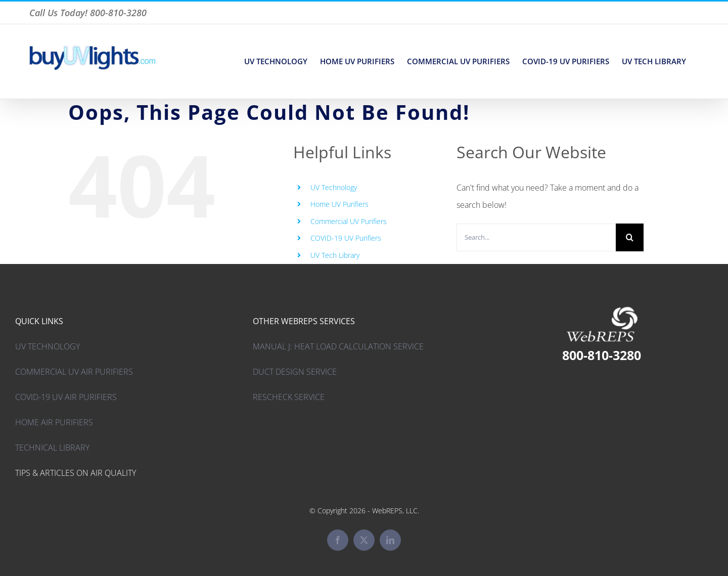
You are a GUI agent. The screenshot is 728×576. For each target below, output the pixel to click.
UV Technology (334, 187)
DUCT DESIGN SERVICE (295, 372)
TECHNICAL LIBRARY (52, 448)
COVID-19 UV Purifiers (346, 238)
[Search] (630, 237)
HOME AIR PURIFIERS (54, 422)
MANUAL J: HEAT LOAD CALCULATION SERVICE (338, 346)
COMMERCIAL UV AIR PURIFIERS (74, 372)
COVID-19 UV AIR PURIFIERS (66, 397)
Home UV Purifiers (339, 204)
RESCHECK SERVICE (289, 397)
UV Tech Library (335, 255)
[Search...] (536, 237)
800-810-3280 (602, 355)
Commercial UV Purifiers (349, 221)
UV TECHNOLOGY (48, 346)
